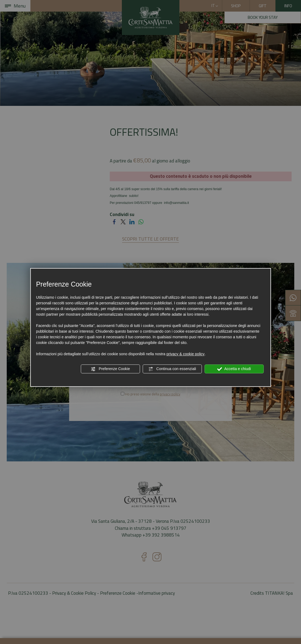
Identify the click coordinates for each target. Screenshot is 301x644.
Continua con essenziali (172, 369)
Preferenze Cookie (110, 369)
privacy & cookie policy (186, 354)
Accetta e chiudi (234, 369)
